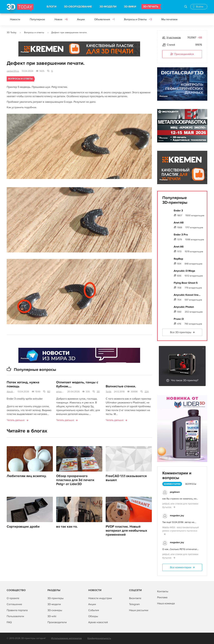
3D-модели (54, 604)
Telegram (134, 604)
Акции (81, 19)
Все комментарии (181, 567)
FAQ (9, 622)
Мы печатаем (169, 19)
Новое (61, 19)
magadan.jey (177, 516)
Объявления (104, 19)
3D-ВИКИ (130, 7)
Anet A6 (179, 247)
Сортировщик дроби (23, 527)
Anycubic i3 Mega (184, 271)
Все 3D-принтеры (181, 332)
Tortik (108, 392)
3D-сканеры (55, 610)
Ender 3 (178, 211)
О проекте (13, 598)
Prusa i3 (179, 319)
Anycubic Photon (184, 307)
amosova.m (60, 392)
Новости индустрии (100, 598)
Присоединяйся (182, 54)
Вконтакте (135, 598)
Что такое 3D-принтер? (185, 380)
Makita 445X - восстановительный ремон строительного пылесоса (181, 529)
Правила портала (17, 610)
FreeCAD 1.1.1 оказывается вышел (126, 478)
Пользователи (15, 616)
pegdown (175, 492)
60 (49, 392)
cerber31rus (13, 71)
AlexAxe (11, 392)
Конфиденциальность (99, 638)
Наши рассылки (139, 610)
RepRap (178, 259)
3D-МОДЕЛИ (108, 7)
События (94, 610)
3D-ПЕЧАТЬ (151, 7)
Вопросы (191, 484)
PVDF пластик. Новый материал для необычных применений (126, 531)
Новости (15, 19)
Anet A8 (179, 223)
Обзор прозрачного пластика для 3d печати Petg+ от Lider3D (75, 480)
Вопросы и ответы (34, 32)
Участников (174, 38)
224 (147, 392)
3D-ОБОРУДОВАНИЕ (78, 7)
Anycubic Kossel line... (187, 295)
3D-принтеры (56, 598)
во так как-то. (67, 527)
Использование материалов (66, 638)
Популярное (37, 19)
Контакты (163, 591)
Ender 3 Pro (181, 235)
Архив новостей (98, 622)
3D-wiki (52, 616)
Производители (57, 622)
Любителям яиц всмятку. (27, 476)
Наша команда (166, 603)
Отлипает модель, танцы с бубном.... (77, 385)
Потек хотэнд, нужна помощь (23, 385)
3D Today (12, 32)
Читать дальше (16, 420)
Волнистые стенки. (121, 387)
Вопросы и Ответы (138, 19)
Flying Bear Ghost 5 (186, 283)
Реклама (25, 52)
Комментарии (172, 484)
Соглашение (14, 604)
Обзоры (93, 616)
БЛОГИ (51, 7)
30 (98, 392)
